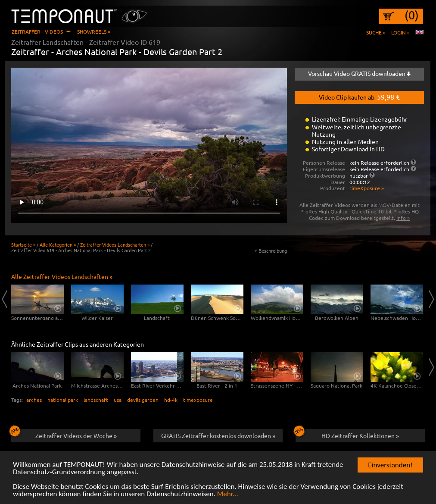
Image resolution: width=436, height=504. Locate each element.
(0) (412, 15)
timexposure (198, 400)
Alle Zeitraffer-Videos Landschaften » (62, 276)
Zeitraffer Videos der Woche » (64, 434)
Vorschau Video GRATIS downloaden (359, 73)
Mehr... (228, 494)
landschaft (96, 400)
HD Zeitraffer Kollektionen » (347, 434)
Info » (403, 218)
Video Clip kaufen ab (359, 97)
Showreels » (94, 31)
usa (118, 400)
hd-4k (171, 400)
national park (63, 400)
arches (34, 400)
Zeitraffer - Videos (37, 31)
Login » (400, 32)
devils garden (143, 400)
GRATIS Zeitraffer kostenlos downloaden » (218, 435)
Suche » (376, 32)
